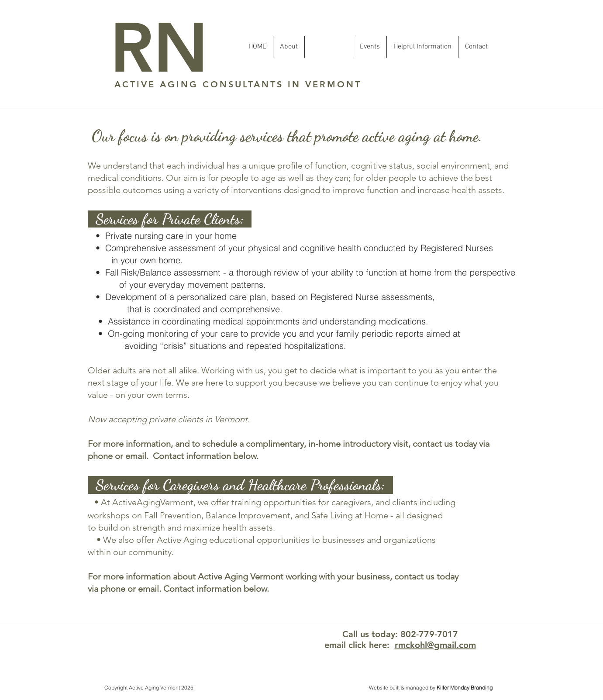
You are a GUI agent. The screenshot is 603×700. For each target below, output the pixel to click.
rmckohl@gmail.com (435, 645)
